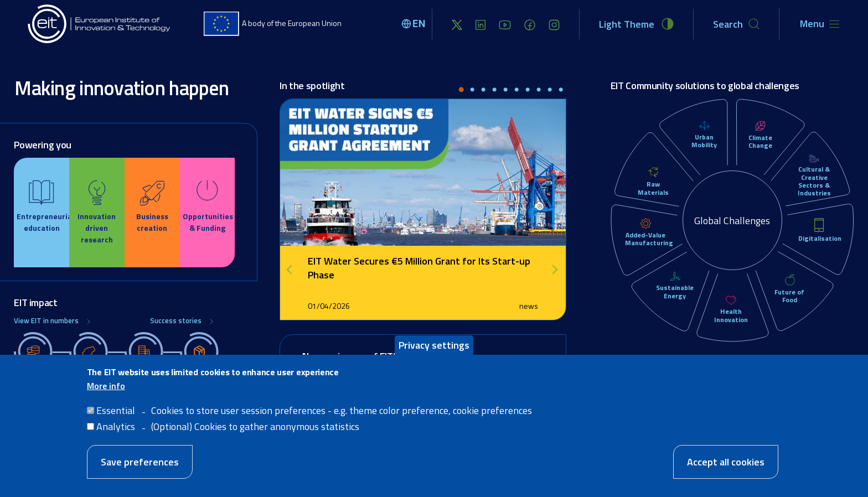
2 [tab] (472, 90)
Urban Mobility (704, 141)
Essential (116, 410)
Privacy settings (434, 345)
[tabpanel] (423, 209)
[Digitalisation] (819, 226)
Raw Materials (653, 188)
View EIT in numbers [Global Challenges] (46, 321)
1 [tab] (461, 90)
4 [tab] (494, 90)
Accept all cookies (726, 462)
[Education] (42, 207)
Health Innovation (731, 315)
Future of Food (789, 296)
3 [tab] (483, 90)
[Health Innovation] (731, 301)
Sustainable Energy (675, 291)
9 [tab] (550, 90)
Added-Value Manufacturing (649, 239)
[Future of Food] (790, 280)
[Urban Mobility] (704, 126)
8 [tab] (539, 90)
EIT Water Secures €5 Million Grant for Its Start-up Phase (419, 268)
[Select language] (415, 24)
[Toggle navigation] (820, 24)
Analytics (116, 426)
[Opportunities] (208, 207)
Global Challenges (732, 221)
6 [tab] (516, 90)
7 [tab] (528, 90)
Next (555, 270)
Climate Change (760, 141)
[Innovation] (97, 213)
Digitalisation (820, 238)
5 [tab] (505, 90)
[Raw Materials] (653, 173)
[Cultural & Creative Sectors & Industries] (814, 159)
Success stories (176, 321)
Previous (293, 270)
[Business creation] (152, 207)
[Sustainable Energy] (675, 277)
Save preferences (140, 462)
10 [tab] (561, 90)
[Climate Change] (760, 126)
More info (106, 386)
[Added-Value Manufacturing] (646, 224)
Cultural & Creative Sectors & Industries (814, 181)
